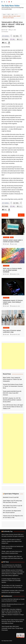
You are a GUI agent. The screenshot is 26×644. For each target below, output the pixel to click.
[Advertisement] (13, 356)
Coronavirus (6, 32)
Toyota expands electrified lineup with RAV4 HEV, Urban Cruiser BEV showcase (12, 393)
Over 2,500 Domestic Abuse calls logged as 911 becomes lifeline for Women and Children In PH (13, 407)
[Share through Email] (19, 39)
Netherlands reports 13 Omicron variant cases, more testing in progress (13, 302)
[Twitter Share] (17, 36)
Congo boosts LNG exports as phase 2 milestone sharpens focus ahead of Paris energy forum (12, 541)
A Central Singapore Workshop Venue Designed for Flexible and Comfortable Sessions (11, 581)
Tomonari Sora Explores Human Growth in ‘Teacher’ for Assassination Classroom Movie (13, 386)
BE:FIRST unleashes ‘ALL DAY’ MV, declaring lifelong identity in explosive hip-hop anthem (12, 400)
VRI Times (6, 562)
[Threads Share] (5, 39)
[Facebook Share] (7, 36)
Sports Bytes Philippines (12, 494)
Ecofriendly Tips (8, 531)
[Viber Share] (13, 39)
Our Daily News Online (11, 6)
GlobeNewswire (8, 596)
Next (21, 215)
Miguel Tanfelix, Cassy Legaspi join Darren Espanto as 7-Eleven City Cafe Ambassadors (12, 379)
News (12, 237)
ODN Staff (4, 30)
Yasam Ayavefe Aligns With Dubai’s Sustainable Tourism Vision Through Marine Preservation (12, 628)
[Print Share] (5, 43)
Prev (5, 215)
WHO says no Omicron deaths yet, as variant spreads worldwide (12, 270)
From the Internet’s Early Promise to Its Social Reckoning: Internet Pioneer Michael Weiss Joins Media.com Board (13, 621)
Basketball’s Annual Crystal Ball (11, 497)
